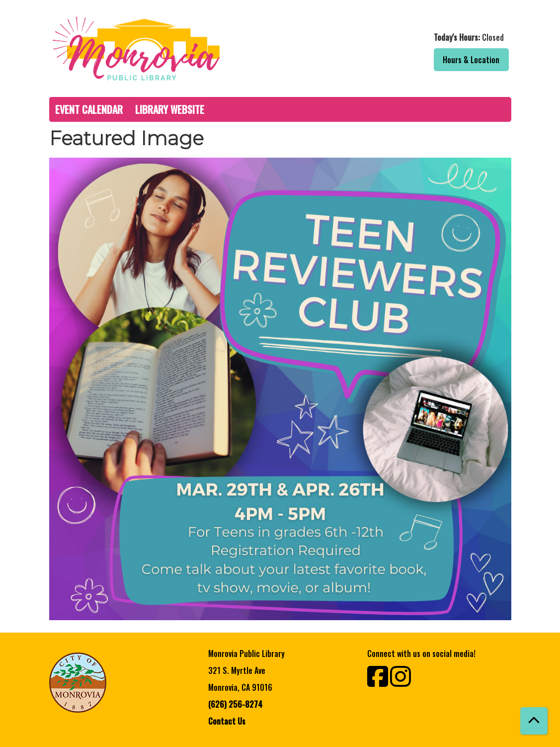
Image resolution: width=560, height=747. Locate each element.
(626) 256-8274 (235, 704)
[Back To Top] (534, 721)
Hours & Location (471, 60)
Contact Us (227, 721)
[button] (398, 37)
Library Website (170, 109)
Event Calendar (89, 109)
